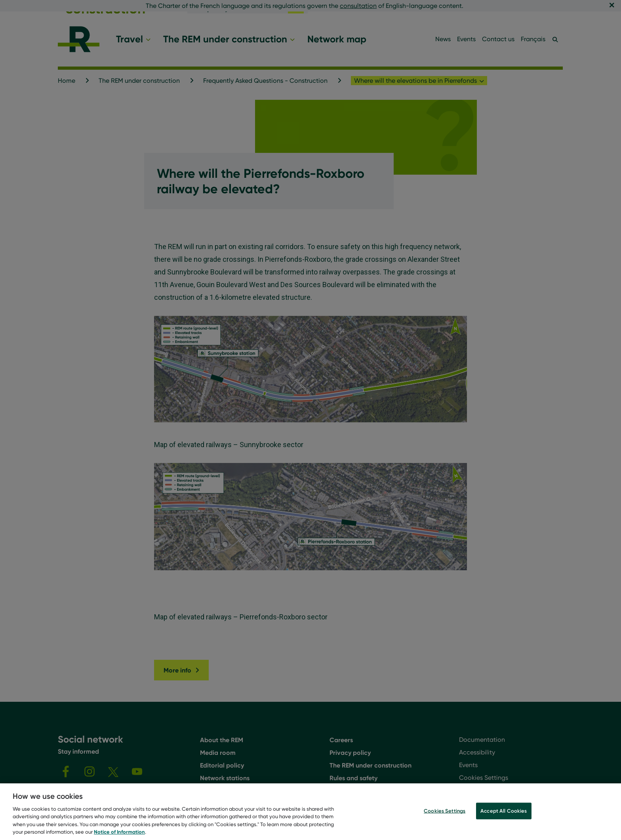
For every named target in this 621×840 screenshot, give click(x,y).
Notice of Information (119, 833)
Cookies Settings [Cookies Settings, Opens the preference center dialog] (445, 812)
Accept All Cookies (504, 812)
